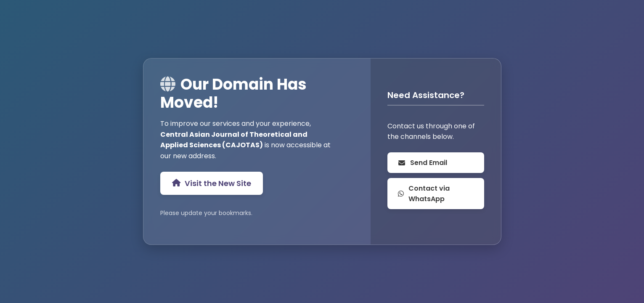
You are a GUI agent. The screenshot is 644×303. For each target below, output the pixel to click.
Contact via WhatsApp (424, 194)
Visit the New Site (212, 183)
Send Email (422, 163)
